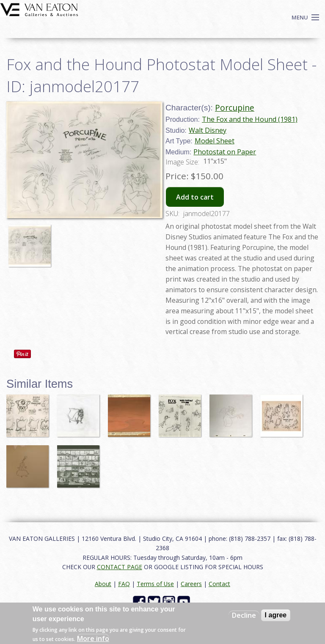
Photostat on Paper (225, 152)
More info (93, 639)
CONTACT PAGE (120, 567)
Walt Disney (208, 130)
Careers (191, 584)
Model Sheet (215, 141)
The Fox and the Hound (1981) (250, 119)
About (103, 584)
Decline (244, 615)
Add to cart (195, 197)
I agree (276, 615)
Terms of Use (155, 584)
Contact (219, 584)
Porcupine (235, 108)
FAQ (124, 584)
